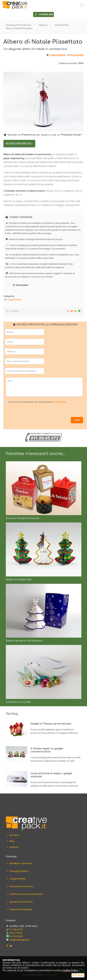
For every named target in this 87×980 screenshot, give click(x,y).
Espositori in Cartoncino (21, 902)
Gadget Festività (17, 879)
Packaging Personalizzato (19, 25)
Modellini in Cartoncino (21, 863)
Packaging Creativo (19, 871)
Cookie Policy (70, 970)
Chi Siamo (14, 835)
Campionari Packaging (21, 909)
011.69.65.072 (16, 929)
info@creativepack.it (20, 940)
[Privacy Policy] (59, 402)
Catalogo (43, 25)
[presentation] (31, 410)
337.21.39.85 (16, 933)
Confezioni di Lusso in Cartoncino (26, 894)
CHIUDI (78, 975)
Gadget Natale (62, 25)
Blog (12, 841)
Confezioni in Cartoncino (22, 886)
